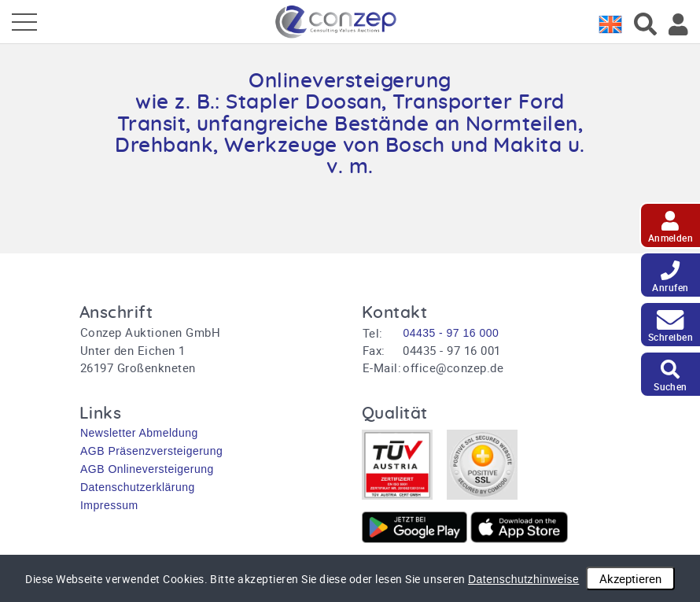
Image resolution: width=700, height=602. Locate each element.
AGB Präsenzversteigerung (151, 451)
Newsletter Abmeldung (139, 433)
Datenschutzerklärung (138, 487)
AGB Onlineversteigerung (147, 469)
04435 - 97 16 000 (451, 333)
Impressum (109, 505)
